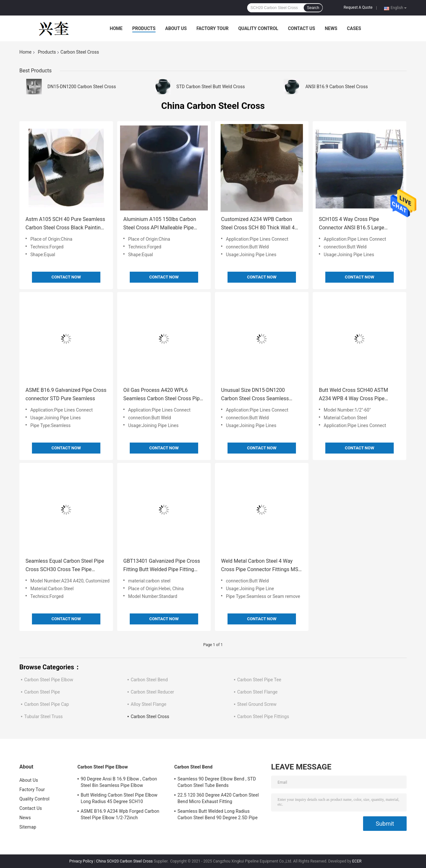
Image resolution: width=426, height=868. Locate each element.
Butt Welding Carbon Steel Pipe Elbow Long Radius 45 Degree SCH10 (119, 798)
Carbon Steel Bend (149, 680)
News (331, 28)
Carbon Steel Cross (150, 716)
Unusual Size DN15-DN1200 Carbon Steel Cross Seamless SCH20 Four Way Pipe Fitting (255, 395)
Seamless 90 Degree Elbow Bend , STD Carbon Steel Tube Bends (217, 782)
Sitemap (28, 827)
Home (116, 28)
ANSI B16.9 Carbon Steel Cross (337, 87)
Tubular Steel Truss (43, 716)
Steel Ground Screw (257, 704)
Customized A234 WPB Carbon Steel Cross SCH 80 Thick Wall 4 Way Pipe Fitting (258, 224)
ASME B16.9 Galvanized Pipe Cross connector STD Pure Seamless (66, 394)
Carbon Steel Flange (257, 692)
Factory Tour (213, 28)
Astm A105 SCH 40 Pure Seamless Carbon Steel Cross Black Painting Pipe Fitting (65, 224)
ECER (357, 861)
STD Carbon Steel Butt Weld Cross (211, 87)
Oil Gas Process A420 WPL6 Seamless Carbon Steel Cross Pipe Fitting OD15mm (163, 395)
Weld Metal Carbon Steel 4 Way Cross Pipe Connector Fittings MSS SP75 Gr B (261, 566)
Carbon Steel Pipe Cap (47, 704)
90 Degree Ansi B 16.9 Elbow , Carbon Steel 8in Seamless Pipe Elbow (119, 782)
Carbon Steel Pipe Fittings (263, 716)
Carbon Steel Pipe (42, 692)
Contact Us (301, 28)
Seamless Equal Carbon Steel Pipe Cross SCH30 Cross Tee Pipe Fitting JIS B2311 (65, 566)
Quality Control (258, 28)
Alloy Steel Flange (148, 704)
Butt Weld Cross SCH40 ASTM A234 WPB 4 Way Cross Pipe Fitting (354, 395)
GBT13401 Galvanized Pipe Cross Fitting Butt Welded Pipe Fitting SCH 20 (162, 566)
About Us (176, 28)
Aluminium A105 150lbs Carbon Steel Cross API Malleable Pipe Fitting (160, 224)
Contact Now (66, 277)
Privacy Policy (81, 861)
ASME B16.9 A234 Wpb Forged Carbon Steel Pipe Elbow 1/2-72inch (120, 814)
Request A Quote (358, 7)
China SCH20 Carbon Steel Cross (125, 861)
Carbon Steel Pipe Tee (259, 680)
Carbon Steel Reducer (152, 692)
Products (144, 28)
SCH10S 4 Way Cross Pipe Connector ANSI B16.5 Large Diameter (352, 224)
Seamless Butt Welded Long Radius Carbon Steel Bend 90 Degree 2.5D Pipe (218, 814)
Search (313, 8)
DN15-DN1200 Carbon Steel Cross (82, 87)
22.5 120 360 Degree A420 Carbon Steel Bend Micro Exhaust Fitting (218, 798)
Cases (354, 28)
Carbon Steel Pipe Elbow (49, 680)
